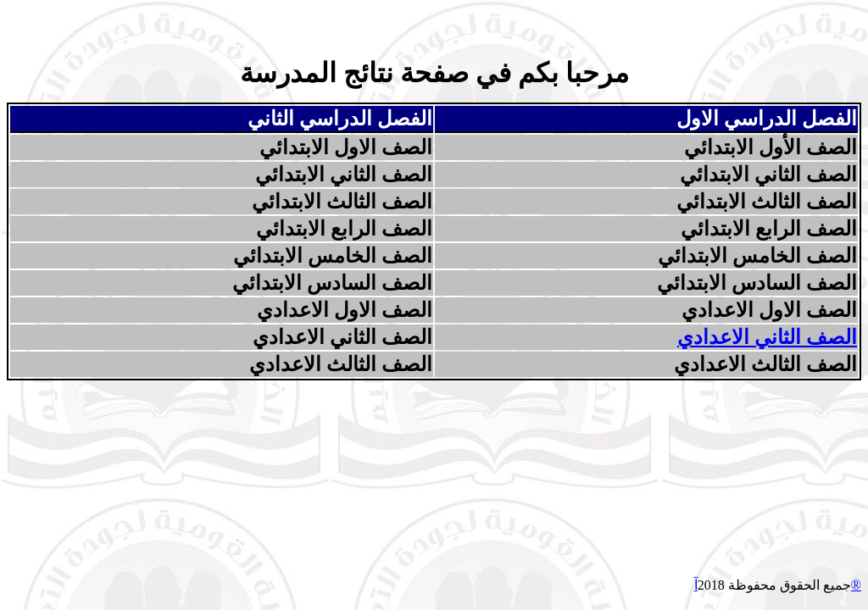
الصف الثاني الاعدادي (767, 337)
